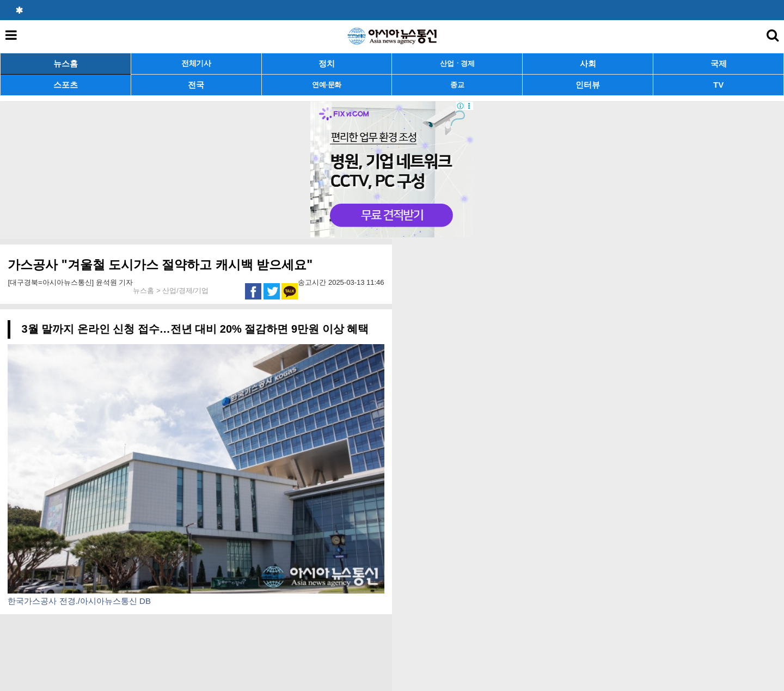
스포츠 (66, 85)
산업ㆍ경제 (457, 63)
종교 (457, 85)
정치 (327, 63)
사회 (588, 63)
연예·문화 (327, 85)
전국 (196, 85)
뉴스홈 (66, 63)
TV (718, 85)
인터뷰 (588, 85)
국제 (719, 63)
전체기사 (196, 63)
